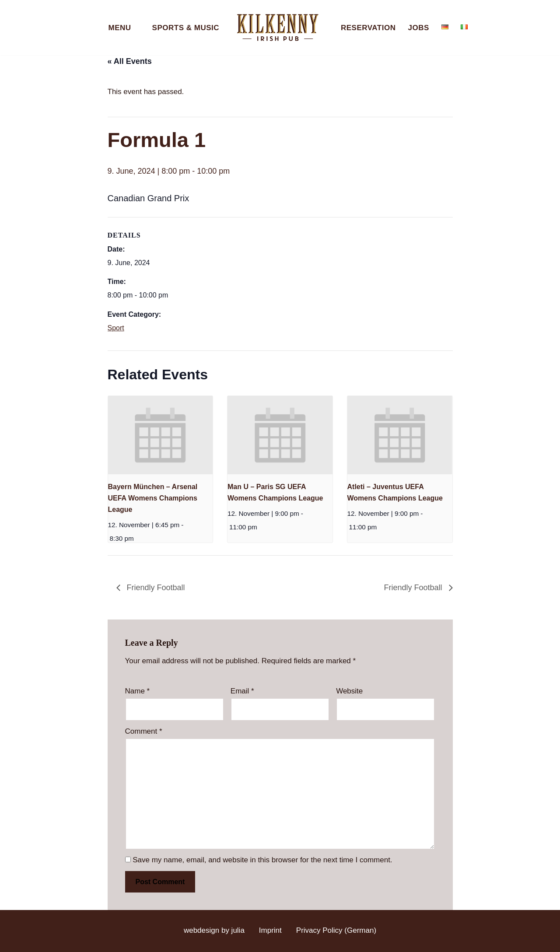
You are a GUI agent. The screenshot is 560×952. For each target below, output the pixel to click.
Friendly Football (155, 588)
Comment (144, 731)
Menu (120, 28)
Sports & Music (186, 28)
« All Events (130, 61)
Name (138, 691)
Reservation (368, 28)
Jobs (418, 28)
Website (349, 691)
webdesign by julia (214, 930)
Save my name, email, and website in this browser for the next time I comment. (262, 860)
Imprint (270, 930)
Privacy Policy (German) (336, 930)
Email (242, 691)
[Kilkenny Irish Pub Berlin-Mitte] (280, 28)
